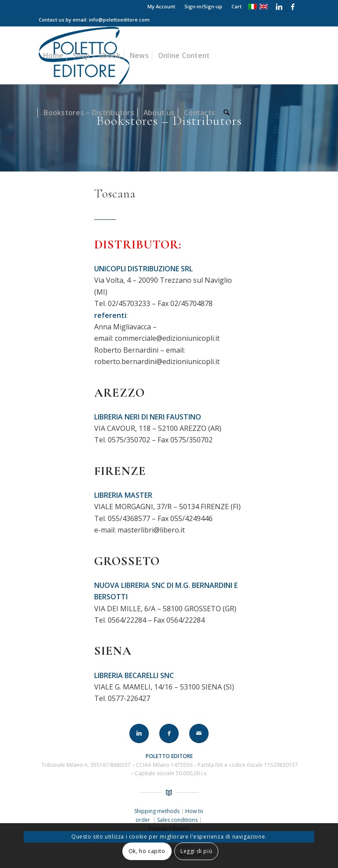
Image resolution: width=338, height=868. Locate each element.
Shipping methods (158, 811)
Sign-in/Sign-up (203, 6)
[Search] (226, 113)
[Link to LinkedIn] (279, 7)
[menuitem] (162, 7)
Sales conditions (177, 820)
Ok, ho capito (147, 851)
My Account (161, 6)
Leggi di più (196, 851)
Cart (237, 6)
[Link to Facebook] (293, 7)
